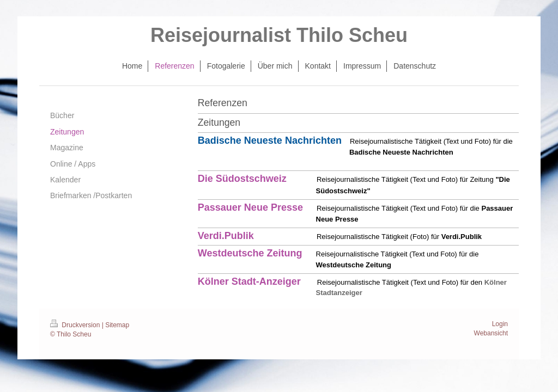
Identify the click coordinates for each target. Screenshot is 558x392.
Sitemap (117, 325)
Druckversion (76, 325)
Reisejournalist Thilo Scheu (279, 35)
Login (500, 324)
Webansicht (491, 333)
